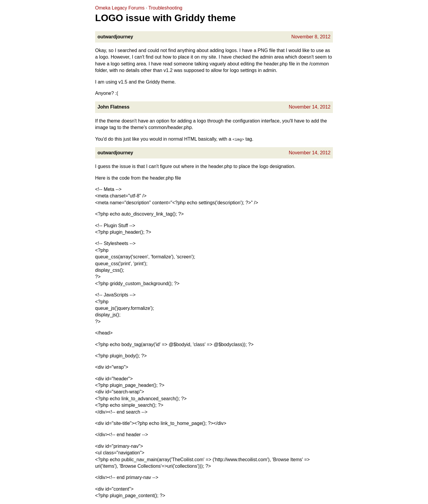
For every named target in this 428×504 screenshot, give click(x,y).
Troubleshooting (165, 8)
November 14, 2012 (310, 107)
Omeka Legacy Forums (120, 8)
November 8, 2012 (311, 37)
